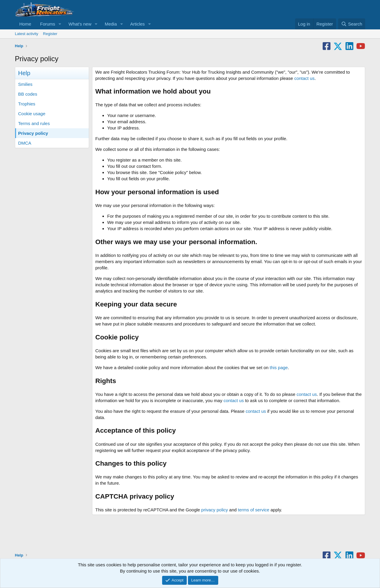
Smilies (25, 84)
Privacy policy (33, 133)
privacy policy (215, 510)
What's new (80, 24)
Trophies (27, 104)
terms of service (254, 510)
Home (25, 24)
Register (50, 34)
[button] (60, 24)
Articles (137, 24)
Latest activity (27, 34)
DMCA (25, 143)
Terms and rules (34, 123)
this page (279, 368)
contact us (304, 78)
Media (111, 24)
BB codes (28, 94)
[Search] (352, 24)
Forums (48, 24)
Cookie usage (32, 114)
